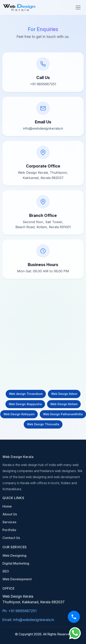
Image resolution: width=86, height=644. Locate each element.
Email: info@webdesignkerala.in (28, 620)
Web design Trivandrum (26, 394)
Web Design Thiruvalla (43, 424)
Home (7, 506)
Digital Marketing (16, 563)
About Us (10, 514)
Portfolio (9, 530)
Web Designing (14, 556)
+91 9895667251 (43, 84)
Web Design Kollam (64, 404)
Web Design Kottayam (19, 414)
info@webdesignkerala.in (43, 128)
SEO (6, 571)
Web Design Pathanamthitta (63, 414)
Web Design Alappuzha (25, 404)
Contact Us (11, 538)
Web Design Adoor (64, 394)
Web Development (17, 579)
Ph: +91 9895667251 (19, 611)
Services (9, 522)
